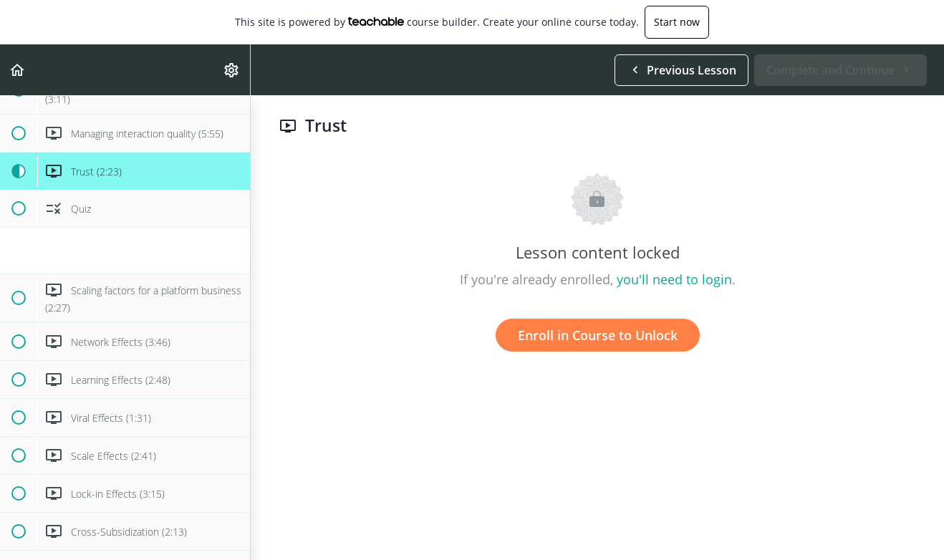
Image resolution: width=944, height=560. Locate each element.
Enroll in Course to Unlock (598, 335)
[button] (18, 70)
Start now (677, 22)
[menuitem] (232, 70)
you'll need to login (674, 279)
